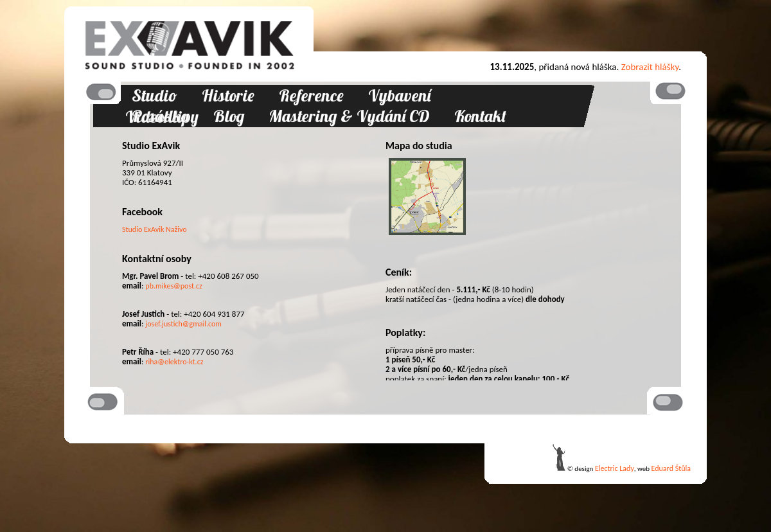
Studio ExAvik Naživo (155, 229)
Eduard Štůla (671, 468)
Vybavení (399, 95)
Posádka (160, 116)
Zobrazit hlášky (650, 67)
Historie (228, 95)
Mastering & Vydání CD (349, 116)
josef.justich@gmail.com (183, 324)
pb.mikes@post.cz (174, 286)
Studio (155, 95)
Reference (311, 95)
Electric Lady (615, 468)
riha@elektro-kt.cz (174, 362)
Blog (229, 116)
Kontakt (480, 116)
